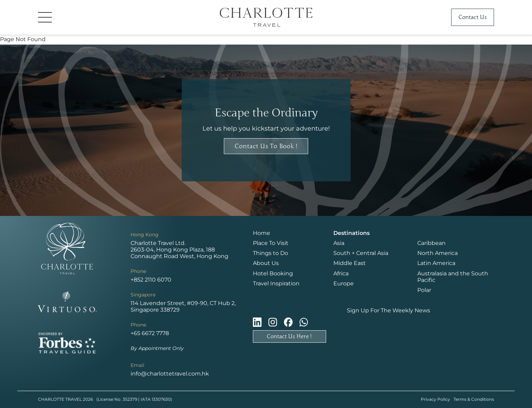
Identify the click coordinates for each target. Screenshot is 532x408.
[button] (90, 17)
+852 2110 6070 (151, 280)
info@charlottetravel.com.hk (170, 374)
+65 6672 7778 (150, 333)
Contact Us (473, 17)
